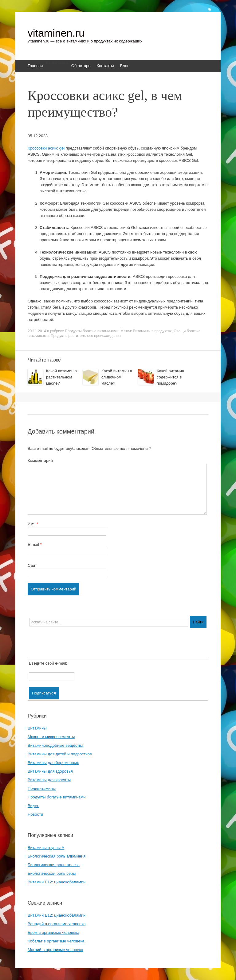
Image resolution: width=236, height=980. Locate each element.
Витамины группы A (46, 848)
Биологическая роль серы (52, 873)
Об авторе (81, 66)
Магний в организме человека (55, 950)
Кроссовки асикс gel (46, 148)
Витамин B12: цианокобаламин (57, 882)
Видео (33, 806)
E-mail (35, 544)
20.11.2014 (37, 331)
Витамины (37, 728)
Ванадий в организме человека (57, 924)
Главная (35, 66)
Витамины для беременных (53, 763)
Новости (35, 814)
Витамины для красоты (49, 780)
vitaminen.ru (56, 33)
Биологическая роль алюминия (57, 856)
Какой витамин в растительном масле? (61, 377)
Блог (124, 66)
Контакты (105, 66)
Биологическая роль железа (54, 865)
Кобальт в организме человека (56, 941)
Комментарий (40, 460)
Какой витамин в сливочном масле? (117, 377)
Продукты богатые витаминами (92, 331)
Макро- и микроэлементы (51, 737)
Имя (33, 524)
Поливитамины (42, 788)
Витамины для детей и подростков (60, 754)
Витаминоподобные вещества (55, 745)
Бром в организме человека (53, 932)
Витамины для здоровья (50, 771)
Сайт (32, 565)
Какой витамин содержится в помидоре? (170, 377)
